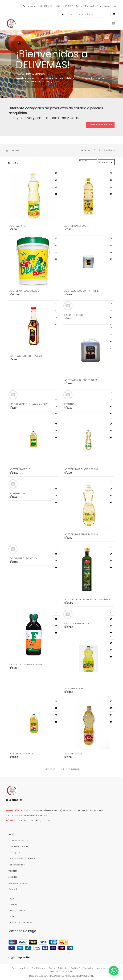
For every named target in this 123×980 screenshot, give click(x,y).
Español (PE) (25, 957)
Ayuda (12, 834)
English (12, 957)
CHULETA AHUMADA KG (77, 623)
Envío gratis (14, 852)
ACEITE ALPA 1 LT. (18, 226)
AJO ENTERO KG (18, 493)
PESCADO (70, 404)
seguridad (14, 898)
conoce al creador (18, 883)
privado (13, 904)
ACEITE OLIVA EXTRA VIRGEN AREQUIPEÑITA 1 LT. (88, 600)
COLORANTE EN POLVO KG (23, 558)
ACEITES (16, 151)
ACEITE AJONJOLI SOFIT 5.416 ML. (82, 291)
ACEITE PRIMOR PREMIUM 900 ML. (82, 534)
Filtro (13, 163)
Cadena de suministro (20, 923)
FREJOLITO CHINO (74, 315)
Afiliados (13, 877)
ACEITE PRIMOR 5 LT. (20, 469)
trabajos (13, 871)
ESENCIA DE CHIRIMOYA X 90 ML (26, 664)
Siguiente (110, 150)
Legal (11, 917)
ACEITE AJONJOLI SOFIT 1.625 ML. (81, 380)
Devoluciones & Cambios (22, 859)
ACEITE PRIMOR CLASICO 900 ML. (82, 469)
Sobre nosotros (17, 865)
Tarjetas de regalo (18, 840)
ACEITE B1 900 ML (73, 754)
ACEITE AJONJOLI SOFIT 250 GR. (26, 356)
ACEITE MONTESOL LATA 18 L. (24, 291)
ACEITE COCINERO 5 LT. (22, 754)
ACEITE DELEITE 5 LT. (75, 689)
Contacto (13, 889)
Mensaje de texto (17, 910)
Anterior (86, 150)
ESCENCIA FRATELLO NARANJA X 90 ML (29, 404)
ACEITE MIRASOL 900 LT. (77, 226)
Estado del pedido (18, 846)
